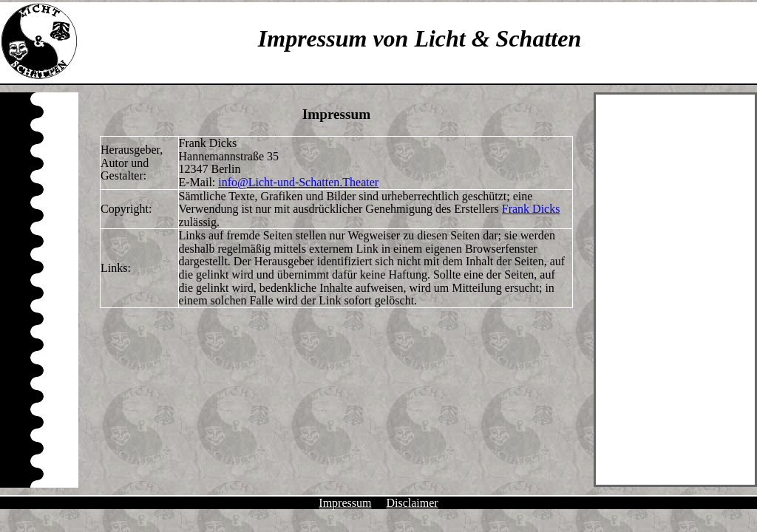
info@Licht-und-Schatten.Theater (298, 182)
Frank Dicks (531, 209)
